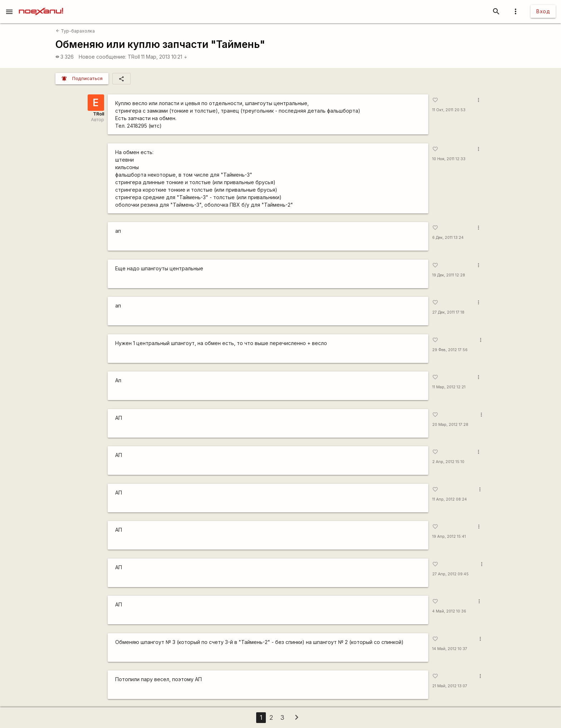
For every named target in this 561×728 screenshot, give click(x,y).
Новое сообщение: (103, 57)
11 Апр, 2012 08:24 (450, 499)
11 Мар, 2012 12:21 (449, 387)
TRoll (134, 57)
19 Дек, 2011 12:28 (449, 275)
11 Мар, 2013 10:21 (164, 57)
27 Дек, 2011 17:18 (448, 312)
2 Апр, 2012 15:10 (448, 462)
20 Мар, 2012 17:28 (450, 425)
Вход (543, 11)
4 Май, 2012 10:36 (449, 611)
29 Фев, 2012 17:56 (450, 350)
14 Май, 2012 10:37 (450, 649)
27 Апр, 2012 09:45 (450, 574)
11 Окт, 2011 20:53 (449, 110)
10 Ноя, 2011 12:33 (449, 159)
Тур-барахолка (75, 31)
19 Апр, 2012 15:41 (449, 537)
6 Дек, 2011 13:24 (448, 238)
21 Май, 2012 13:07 (450, 686)
